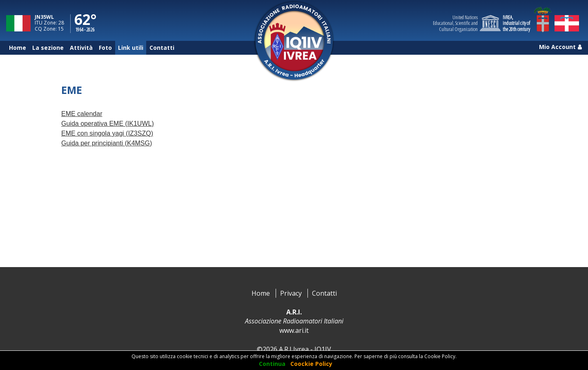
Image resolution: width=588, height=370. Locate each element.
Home (261, 293)
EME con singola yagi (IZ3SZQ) (107, 133)
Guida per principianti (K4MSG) (107, 143)
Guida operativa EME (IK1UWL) (108, 124)
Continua (272, 364)
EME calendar (82, 114)
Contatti (324, 293)
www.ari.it (294, 330)
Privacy (291, 293)
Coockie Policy (311, 364)
